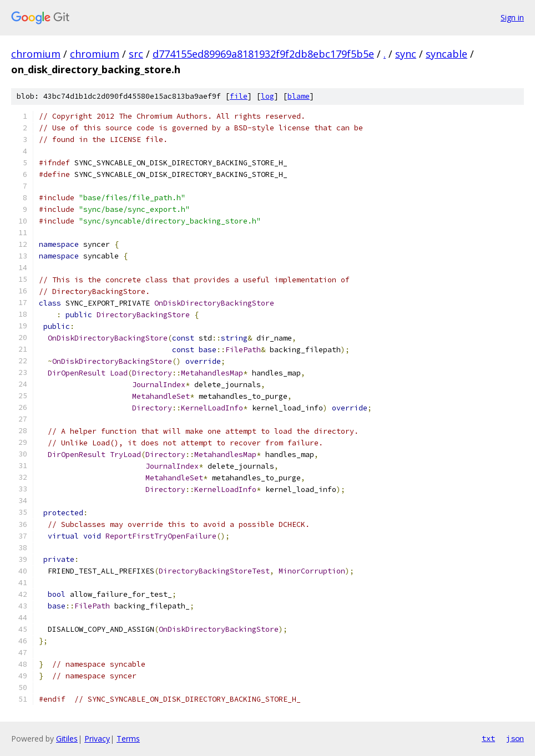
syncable (446, 54)
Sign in (512, 17)
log (267, 96)
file (239, 96)
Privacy (97, 739)
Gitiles (67, 739)
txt (488, 738)
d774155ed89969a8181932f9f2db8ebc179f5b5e (263, 54)
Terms (128, 739)
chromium (36, 54)
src (136, 54)
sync (406, 54)
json (515, 738)
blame (299, 96)
